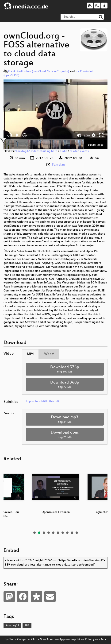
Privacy (90, 640)
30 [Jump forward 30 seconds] (25, 135)
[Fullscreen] (101, 135)
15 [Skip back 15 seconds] (10, 135)
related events (79, 151)
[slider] (44, 145)
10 (77, 533)
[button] (56, 110)
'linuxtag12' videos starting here (36, 151)
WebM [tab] (49, 354)
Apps (63, 640)
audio (63, 151)
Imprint (75, 640)
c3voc (103, 640)
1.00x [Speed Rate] (87, 136)
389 (27, 626)
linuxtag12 (12, 626)
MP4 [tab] (30, 354)
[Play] (17, 135)
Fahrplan (58, 165)
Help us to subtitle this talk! (42, 401)
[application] (55, 110)
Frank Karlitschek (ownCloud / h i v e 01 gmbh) (39, 72)
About (51, 640)
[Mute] (79, 135)
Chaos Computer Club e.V (25, 640)
